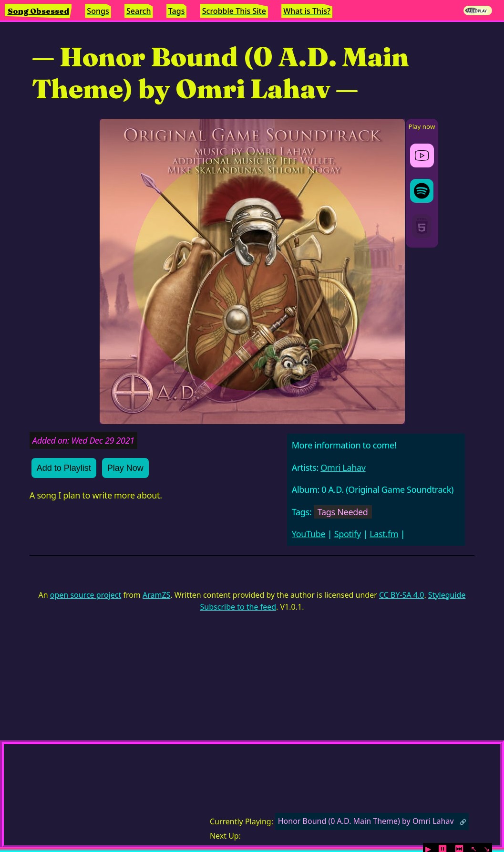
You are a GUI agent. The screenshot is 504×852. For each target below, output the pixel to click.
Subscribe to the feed (238, 607)
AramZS (156, 595)
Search (139, 11)
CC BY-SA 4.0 (401, 595)
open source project (86, 595)
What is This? (307, 11)
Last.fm (384, 534)
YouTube (309, 534)
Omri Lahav (343, 468)
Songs (98, 11)
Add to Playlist (64, 468)
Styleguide (447, 595)
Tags (177, 11)
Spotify (348, 534)
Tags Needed (343, 512)
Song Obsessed (38, 11)
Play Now (125, 468)
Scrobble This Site (234, 11)
